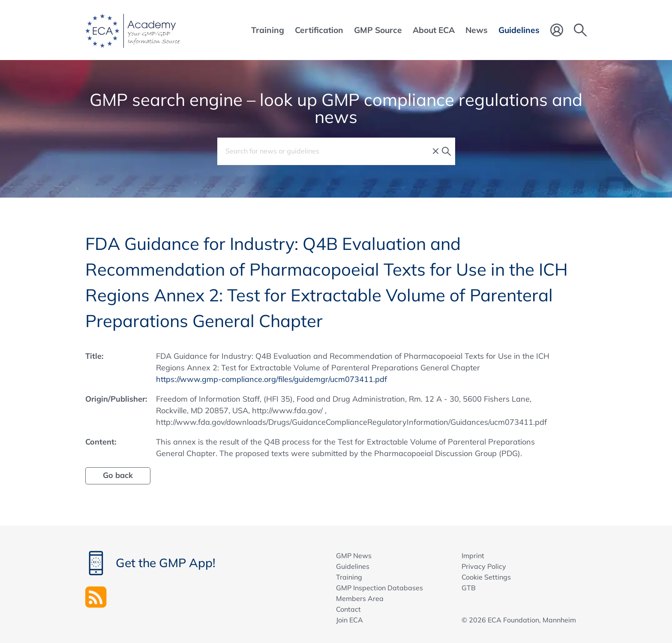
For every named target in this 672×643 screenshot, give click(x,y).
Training (349, 577)
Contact (348, 609)
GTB (469, 588)
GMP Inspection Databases (379, 588)
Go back (118, 475)
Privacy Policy (484, 566)
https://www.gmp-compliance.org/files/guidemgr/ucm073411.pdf (271, 379)
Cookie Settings (486, 577)
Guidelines (353, 566)
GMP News (354, 556)
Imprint (473, 556)
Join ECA (349, 620)
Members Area (360, 598)
